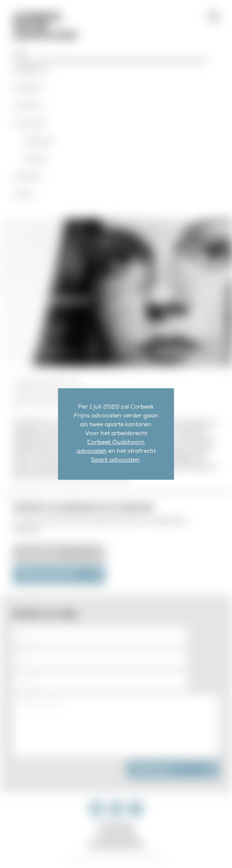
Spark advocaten (115, 461)
